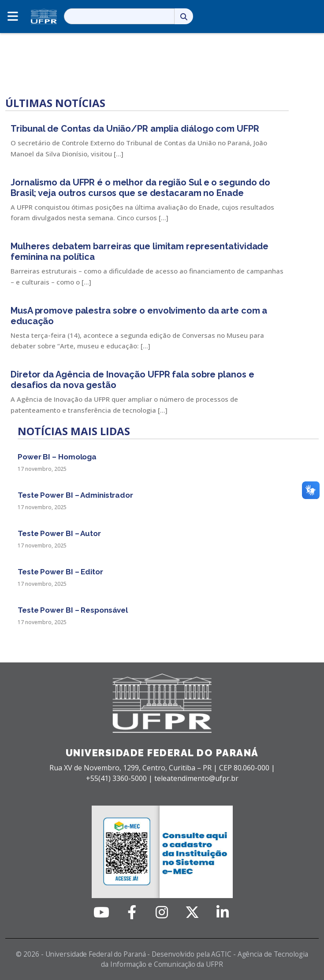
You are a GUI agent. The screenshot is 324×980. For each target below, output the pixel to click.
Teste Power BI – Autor (59, 533)
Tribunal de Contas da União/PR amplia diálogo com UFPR (135, 129)
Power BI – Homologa (57, 457)
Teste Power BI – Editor (60, 572)
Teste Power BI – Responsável (73, 610)
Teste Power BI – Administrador (75, 495)
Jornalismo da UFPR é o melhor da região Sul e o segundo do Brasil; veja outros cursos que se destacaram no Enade (140, 188)
